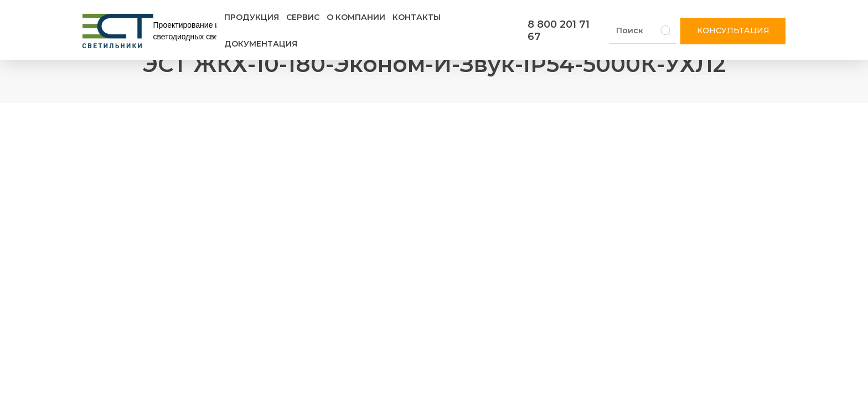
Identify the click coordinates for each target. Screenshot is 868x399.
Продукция (252, 17)
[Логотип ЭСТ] (152, 31)
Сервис (303, 17)
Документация (261, 44)
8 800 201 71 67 (559, 30)
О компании (356, 17)
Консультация (733, 30)
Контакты (417, 17)
